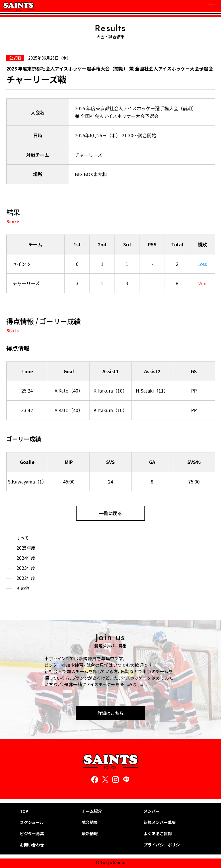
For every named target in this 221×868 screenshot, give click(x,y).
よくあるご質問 (158, 834)
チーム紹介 (92, 811)
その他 (23, 588)
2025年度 (26, 548)
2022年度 (26, 578)
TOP (24, 811)
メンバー (152, 811)
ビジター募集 (32, 834)
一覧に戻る (110, 513)
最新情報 (90, 834)
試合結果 (90, 822)
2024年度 (26, 558)
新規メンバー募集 (160, 822)
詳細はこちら (110, 713)
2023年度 (26, 568)
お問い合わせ (32, 845)
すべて (23, 538)
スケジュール (32, 822)
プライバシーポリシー (164, 845)
